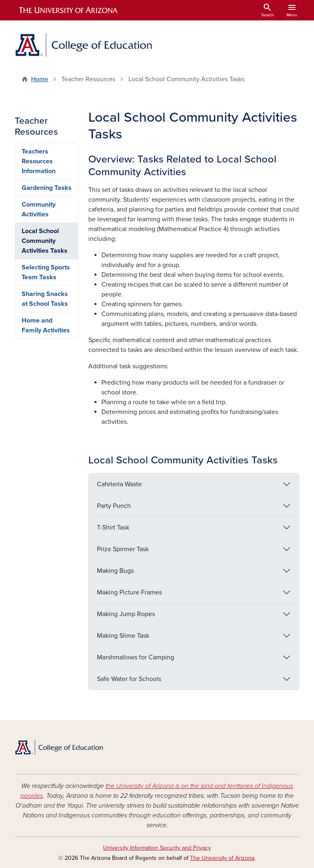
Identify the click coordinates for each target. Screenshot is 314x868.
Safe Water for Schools (129, 679)
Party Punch (114, 506)
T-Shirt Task (113, 527)
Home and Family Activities (46, 325)
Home (40, 79)
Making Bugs (115, 571)
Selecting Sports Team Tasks (46, 272)
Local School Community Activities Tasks (45, 241)
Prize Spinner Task (123, 549)
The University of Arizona (222, 858)
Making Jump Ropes (126, 614)
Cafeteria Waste (119, 484)
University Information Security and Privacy (157, 848)
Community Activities (39, 209)
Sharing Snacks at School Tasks (45, 299)
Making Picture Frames (129, 592)
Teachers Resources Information (39, 161)
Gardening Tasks (47, 188)
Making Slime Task (123, 636)
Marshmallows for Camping (136, 657)
